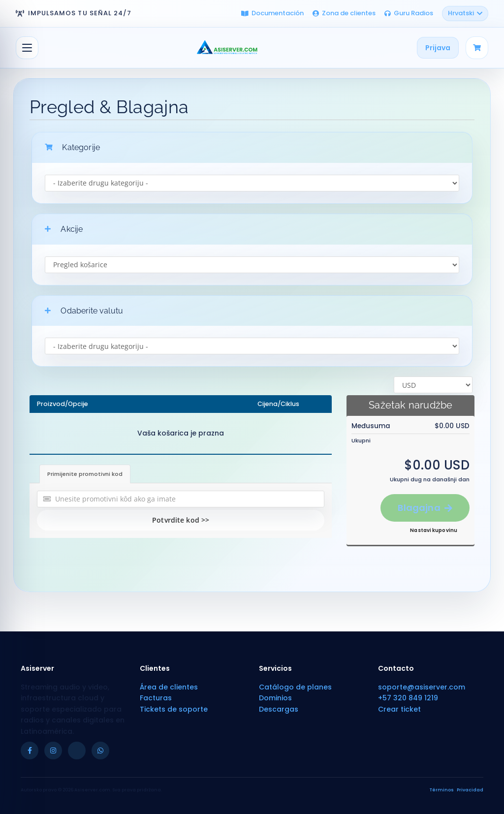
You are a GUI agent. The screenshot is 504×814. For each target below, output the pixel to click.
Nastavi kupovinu (434, 530)
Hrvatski (465, 13)
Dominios (275, 698)
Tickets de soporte (174, 709)
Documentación (272, 13)
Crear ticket (399, 709)
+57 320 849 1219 (408, 698)
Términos (442, 790)
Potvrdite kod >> (181, 520)
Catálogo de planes (295, 687)
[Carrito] (477, 48)
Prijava (438, 48)
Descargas (279, 709)
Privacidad (470, 790)
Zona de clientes (344, 13)
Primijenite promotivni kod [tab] (85, 474)
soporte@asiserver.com (422, 687)
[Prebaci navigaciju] (27, 48)
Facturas (156, 698)
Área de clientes (169, 687)
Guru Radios (409, 13)
